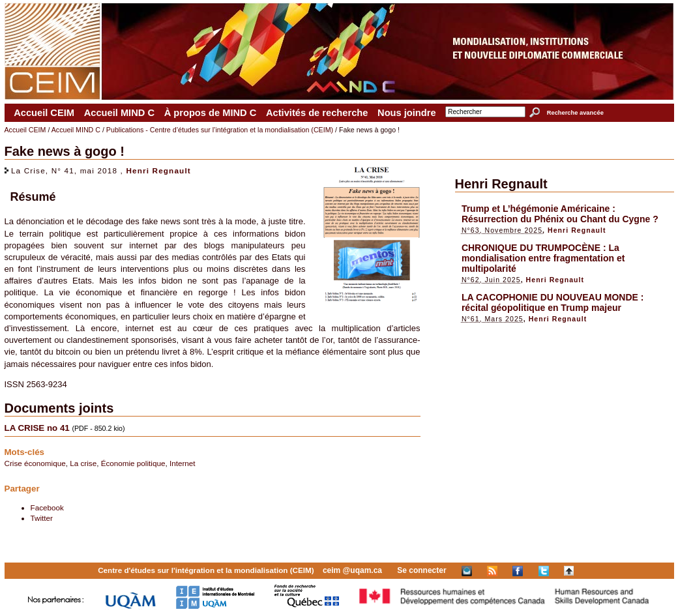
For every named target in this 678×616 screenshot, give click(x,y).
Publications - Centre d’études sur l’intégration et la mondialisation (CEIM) (220, 130)
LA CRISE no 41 (37, 428)
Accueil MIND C (119, 113)
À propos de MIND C (211, 113)
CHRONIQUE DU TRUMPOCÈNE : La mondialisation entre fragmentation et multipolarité (543, 258)
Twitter (42, 518)
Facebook (47, 507)
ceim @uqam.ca (352, 570)
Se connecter (421, 570)
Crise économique (35, 463)
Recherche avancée (575, 113)
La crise (83, 463)
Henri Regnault (158, 170)
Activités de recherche (317, 113)
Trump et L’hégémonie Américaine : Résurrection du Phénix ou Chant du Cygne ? (560, 214)
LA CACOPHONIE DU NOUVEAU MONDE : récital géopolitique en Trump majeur (553, 302)
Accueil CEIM (44, 113)
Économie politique (133, 463)
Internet (183, 463)
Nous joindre (407, 113)
